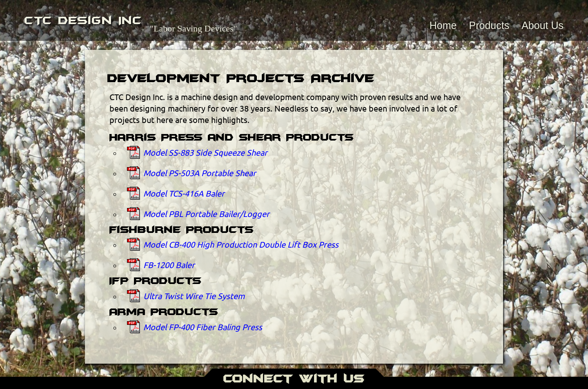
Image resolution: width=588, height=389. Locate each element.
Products (489, 25)
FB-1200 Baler (169, 265)
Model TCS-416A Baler (184, 193)
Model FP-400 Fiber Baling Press (203, 327)
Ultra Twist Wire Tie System (194, 296)
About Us (542, 25)
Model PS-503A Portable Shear (200, 173)
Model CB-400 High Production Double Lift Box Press (241, 244)
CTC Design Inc (83, 20)
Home (443, 25)
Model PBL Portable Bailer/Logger (206, 214)
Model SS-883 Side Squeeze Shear (205, 152)
